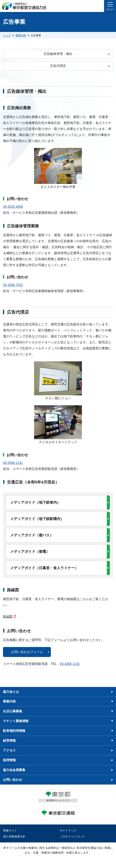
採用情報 (9, 760)
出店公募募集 (13, 711)
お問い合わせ (13, 780)
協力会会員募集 (14, 770)
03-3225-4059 (13, 207)
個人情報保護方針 (14, 836)
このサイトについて (72, 836)
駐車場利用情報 (14, 731)
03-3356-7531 (13, 285)
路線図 (8, 617)
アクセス (9, 750)
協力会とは (11, 692)
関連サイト (10, 830)
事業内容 (9, 701)
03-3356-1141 (13, 463)
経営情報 (9, 741)
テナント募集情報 (16, 721)
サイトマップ (68, 830)
